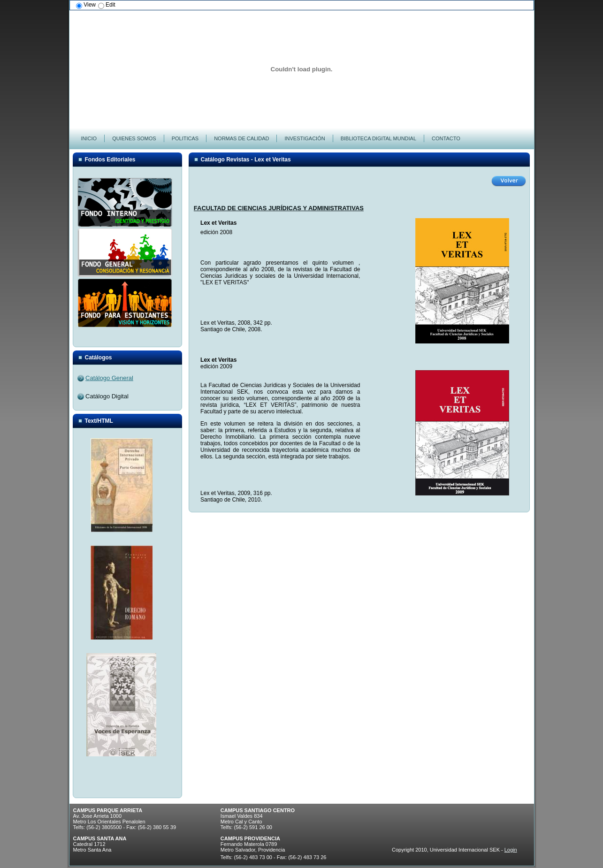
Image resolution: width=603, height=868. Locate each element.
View (90, 5)
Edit (111, 5)
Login (511, 850)
